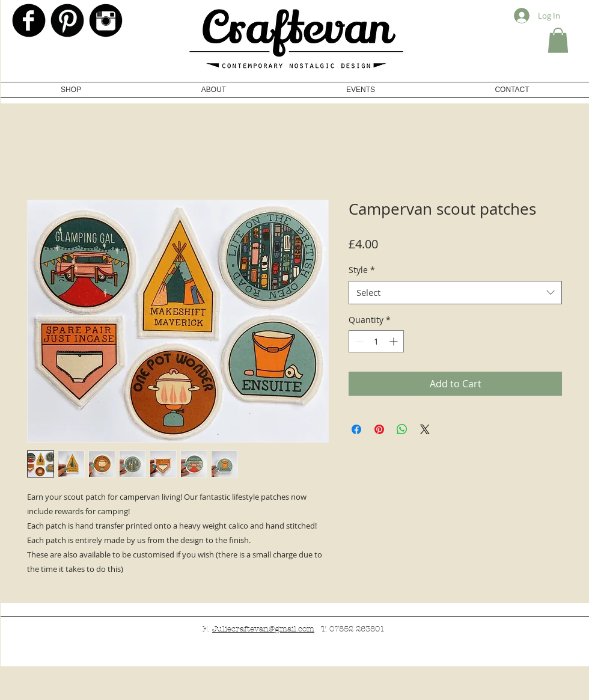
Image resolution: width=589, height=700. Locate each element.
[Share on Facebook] (356, 429)
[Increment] (395, 341)
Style (362, 270)
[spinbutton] (376, 341)
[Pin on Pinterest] (379, 429)
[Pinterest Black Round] (67, 20)
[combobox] (455, 293)
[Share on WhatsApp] (402, 429)
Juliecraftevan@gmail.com (263, 629)
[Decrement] (358, 341)
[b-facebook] (29, 20)
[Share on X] (425, 429)
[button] (558, 40)
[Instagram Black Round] (106, 20)
